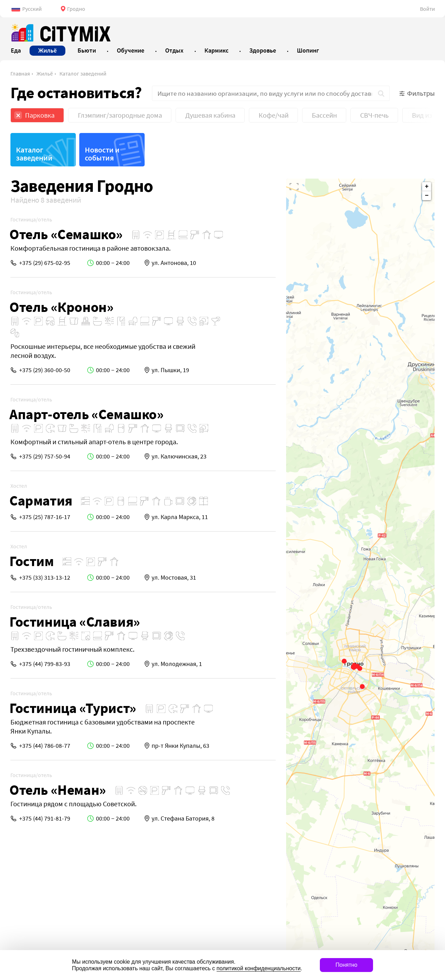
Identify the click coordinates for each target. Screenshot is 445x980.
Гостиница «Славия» (75, 622)
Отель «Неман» (58, 790)
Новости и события (102, 154)
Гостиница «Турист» (73, 708)
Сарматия (41, 500)
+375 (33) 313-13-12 (45, 577)
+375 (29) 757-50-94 (45, 456)
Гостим (32, 561)
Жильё (45, 73)
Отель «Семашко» (66, 234)
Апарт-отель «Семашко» (87, 414)
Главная (20, 73)
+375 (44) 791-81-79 (45, 818)
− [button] (427, 196)
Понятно (346, 965)
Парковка (40, 115)
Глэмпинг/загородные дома (120, 115)
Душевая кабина (210, 115)
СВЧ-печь (374, 115)
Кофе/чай (274, 115)
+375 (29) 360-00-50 (45, 370)
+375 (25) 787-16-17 (45, 517)
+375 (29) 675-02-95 (45, 263)
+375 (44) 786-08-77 (45, 746)
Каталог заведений (83, 73)
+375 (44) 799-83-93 (45, 664)
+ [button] (427, 187)
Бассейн (324, 115)
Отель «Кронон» (61, 307)
